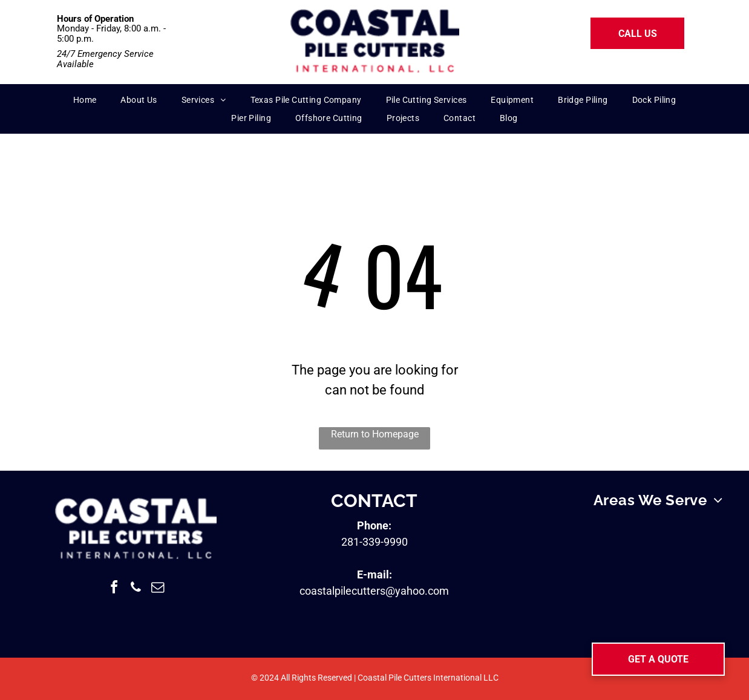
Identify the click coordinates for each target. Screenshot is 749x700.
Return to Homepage (375, 434)
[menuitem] (85, 100)
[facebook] (114, 589)
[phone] (136, 589)
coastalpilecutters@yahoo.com (374, 591)
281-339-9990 (374, 542)
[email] (157, 589)
